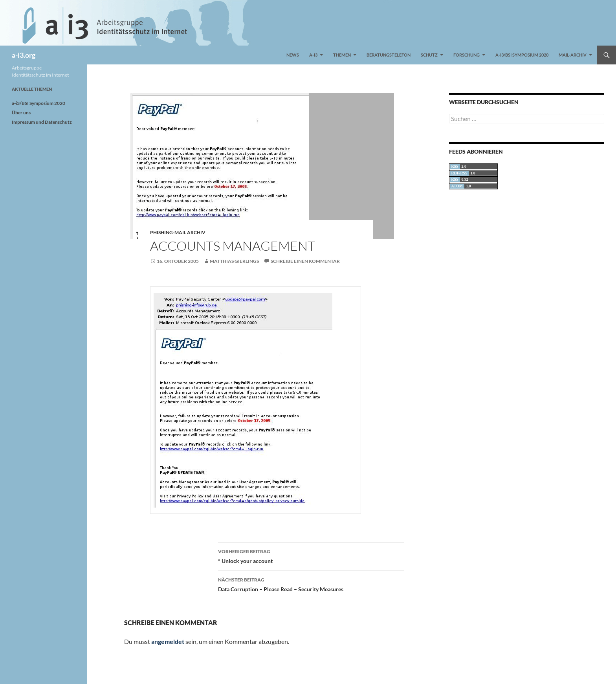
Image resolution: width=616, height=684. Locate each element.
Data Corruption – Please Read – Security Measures (311, 584)
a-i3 (313, 55)
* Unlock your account (311, 556)
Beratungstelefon (389, 55)
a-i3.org (24, 55)
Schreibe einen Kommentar (305, 261)
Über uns (21, 113)
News (293, 55)
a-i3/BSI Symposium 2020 (522, 55)
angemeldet (168, 641)
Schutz (429, 55)
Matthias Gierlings (234, 261)
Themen (342, 55)
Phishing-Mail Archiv (178, 232)
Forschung (467, 55)
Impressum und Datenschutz (42, 122)
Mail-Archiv (573, 55)
